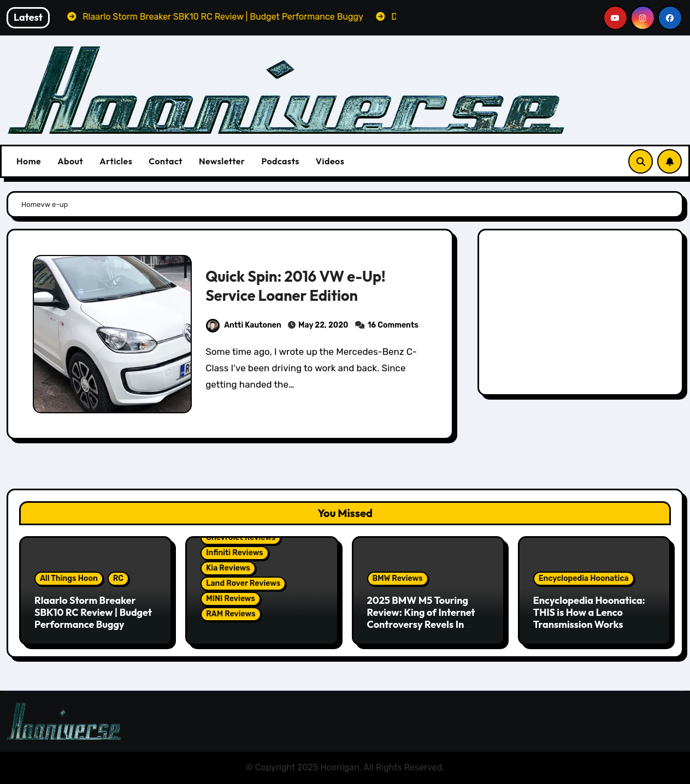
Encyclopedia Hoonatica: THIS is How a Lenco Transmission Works (589, 612)
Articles (116, 161)
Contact (166, 161)
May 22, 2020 (323, 325)
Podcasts (280, 161)
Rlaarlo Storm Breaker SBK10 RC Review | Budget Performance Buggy (93, 612)
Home (29, 161)
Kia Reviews (228, 568)
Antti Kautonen (244, 325)
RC (118, 578)
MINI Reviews (231, 599)
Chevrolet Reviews (241, 537)
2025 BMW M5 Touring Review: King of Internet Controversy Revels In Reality (421, 618)
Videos (330, 161)
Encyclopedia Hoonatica (584, 578)
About (70, 161)
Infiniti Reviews (234, 553)
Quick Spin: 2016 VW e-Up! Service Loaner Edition (296, 286)
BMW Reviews (398, 578)
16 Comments (393, 325)
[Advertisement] (582, 315)
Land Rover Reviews (243, 583)
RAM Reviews (231, 614)
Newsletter (222, 161)
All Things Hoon (69, 578)
